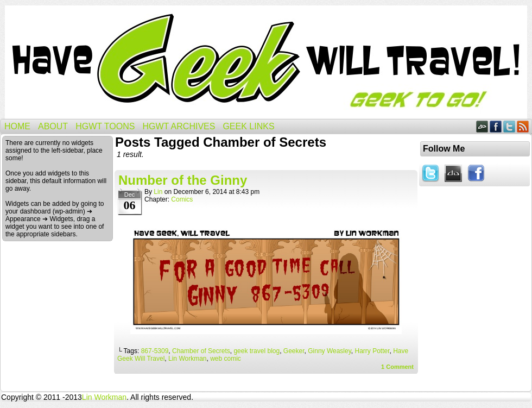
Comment (397, 367)
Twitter (509, 126)
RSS (523, 126)
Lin (158, 192)
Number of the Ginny (183, 180)
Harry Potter (372, 351)
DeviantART (482, 126)
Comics (182, 199)
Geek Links (248, 126)
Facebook (496, 126)
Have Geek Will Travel (266, 62)
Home (17, 126)
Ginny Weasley (330, 351)
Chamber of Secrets (201, 351)
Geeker (294, 351)
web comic (226, 359)
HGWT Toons (105, 126)
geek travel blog (256, 351)
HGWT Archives (179, 126)
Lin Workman (187, 359)
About (53, 126)
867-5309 (155, 351)
